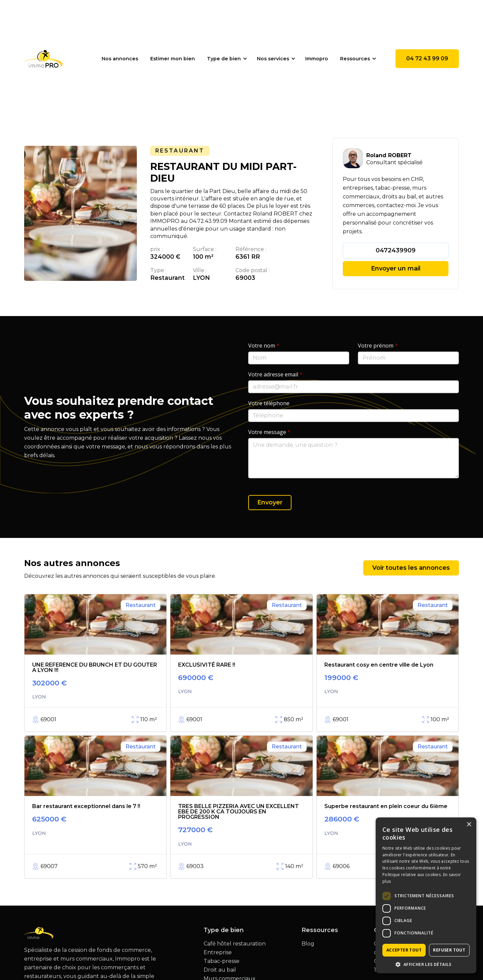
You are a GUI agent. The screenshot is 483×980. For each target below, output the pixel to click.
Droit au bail (220, 970)
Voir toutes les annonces (411, 568)
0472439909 (396, 250)
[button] (226, 59)
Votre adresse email (275, 374)
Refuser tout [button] (449, 950)
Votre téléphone (269, 403)
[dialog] (426, 895)
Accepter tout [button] (404, 950)
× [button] (469, 825)
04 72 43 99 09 (427, 58)
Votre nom (264, 346)
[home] (43, 59)
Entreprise (218, 953)
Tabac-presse (222, 961)
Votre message (269, 432)
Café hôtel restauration (235, 944)
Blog (308, 944)
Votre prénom (378, 346)
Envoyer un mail (396, 268)
